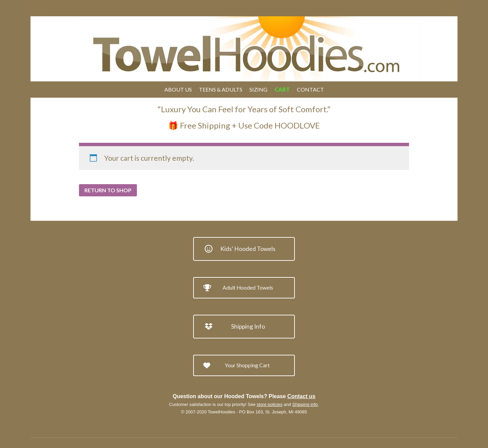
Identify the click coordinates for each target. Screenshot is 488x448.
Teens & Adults (221, 89)
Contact (310, 89)
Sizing (258, 89)
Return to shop (108, 190)
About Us (178, 89)
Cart (282, 89)
